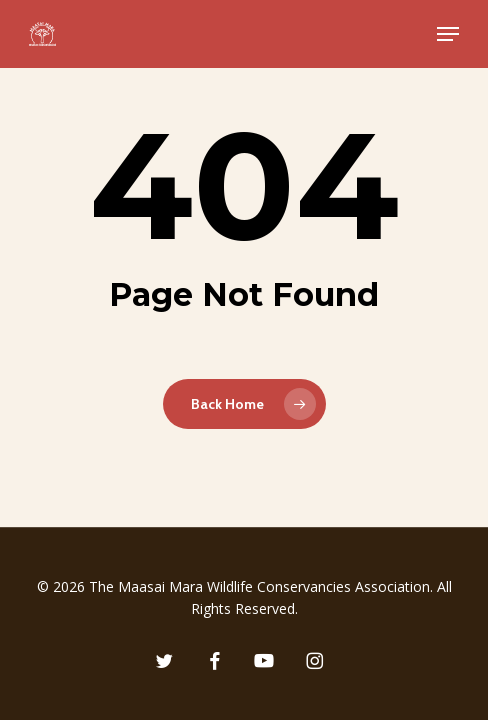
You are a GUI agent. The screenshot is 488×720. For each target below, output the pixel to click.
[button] (448, 34)
